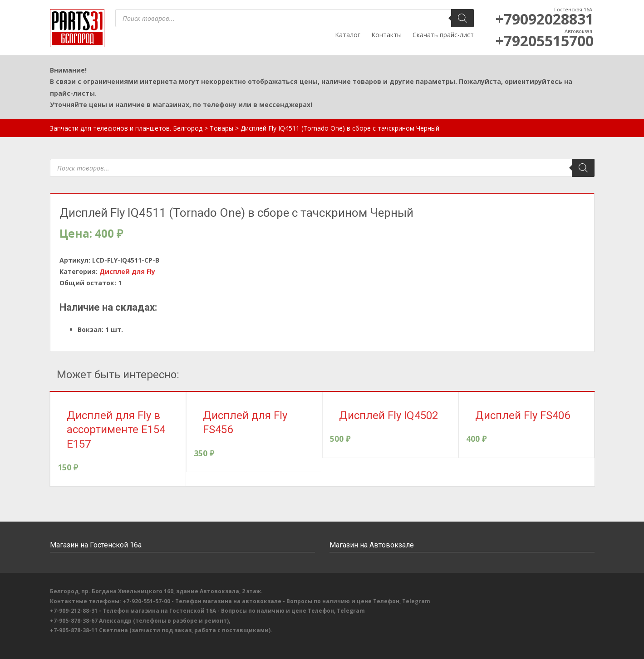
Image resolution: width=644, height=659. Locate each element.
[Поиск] (462, 18)
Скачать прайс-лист (443, 35)
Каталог (348, 35)
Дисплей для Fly (127, 271)
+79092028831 (545, 19)
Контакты (386, 35)
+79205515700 (545, 41)
